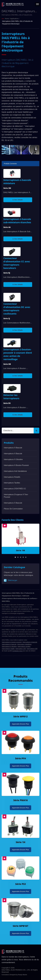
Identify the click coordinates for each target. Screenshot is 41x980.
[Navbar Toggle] (37, 4)
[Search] (18, 431)
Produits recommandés (20, 678)
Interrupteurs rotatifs (12, 477)
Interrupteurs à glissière (13, 459)
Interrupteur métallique (24, 644)
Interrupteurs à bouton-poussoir (16, 465)
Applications (14, 19)
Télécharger (11, 580)
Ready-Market (23, 975)
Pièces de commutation (13, 509)
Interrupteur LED (21, 649)
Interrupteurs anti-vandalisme (15, 471)
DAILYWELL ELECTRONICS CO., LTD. (16, 970)
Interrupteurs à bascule (13, 448)
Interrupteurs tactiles (24, 646)
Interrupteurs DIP (32, 649)
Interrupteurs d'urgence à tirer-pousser (16, 496)
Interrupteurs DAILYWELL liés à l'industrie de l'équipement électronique (17, 22)
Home (7, 19)
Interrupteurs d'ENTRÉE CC (15, 489)
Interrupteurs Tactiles (12, 483)
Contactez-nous (17, 651)
